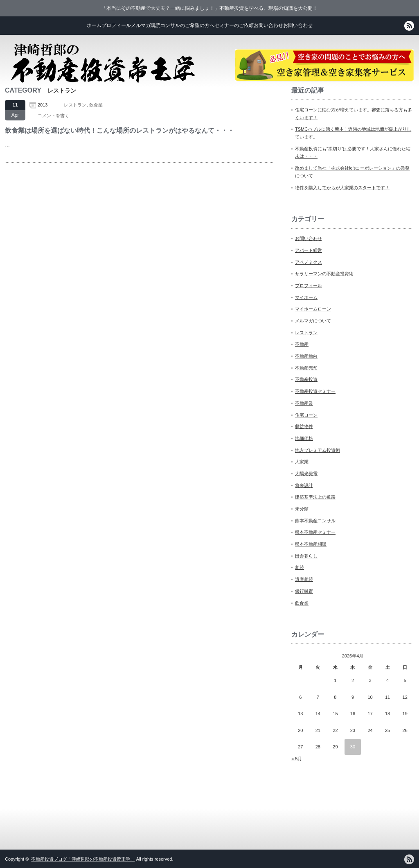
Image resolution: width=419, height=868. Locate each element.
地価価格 (304, 438)
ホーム (94, 25)
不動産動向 (306, 356)
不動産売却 (306, 368)
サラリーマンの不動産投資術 (324, 274)
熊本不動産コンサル (315, 521)
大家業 (302, 462)
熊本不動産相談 (311, 544)
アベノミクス (309, 262)
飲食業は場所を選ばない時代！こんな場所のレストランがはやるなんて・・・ (119, 130)
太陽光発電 (306, 474)
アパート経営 (309, 250)
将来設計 (304, 485)
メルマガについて (313, 321)
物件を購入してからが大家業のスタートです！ (342, 188)
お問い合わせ (268, 25)
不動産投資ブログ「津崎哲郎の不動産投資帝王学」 (83, 859)
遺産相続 (304, 579)
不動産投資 (306, 379)
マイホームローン (313, 309)
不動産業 (304, 403)
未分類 (302, 509)
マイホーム (306, 297)
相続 (300, 567)
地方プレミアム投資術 (318, 450)
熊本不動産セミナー (315, 532)
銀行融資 (304, 591)
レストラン (75, 105)
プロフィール (116, 25)
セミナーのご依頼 (234, 25)
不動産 (302, 344)
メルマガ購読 (146, 25)
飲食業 (96, 105)
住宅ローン (306, 415)
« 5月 (297, 759)
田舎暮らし (306, 556)
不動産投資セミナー (315, 391)
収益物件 (304, 426)
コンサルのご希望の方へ (187, 25)
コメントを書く (53, 116)
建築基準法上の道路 (315, 497)
